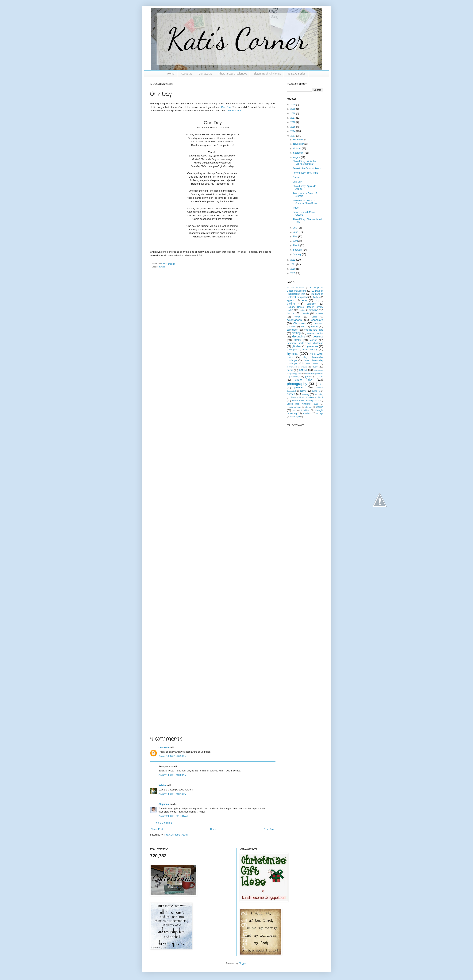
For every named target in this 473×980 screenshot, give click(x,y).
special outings (294, 407)
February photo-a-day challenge (305, 343)
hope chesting (310, 350)
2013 (293, 136)
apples (290, 300)
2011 (293, 264)
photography (297, 384)
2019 (293, 109)
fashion (313, 340)
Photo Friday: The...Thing (305, 173)
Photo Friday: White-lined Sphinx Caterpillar (305, 163)
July (296, 228)
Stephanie (164, 804)
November (299, 144)
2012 (293, 260)
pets (321, 377)
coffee (314, 327)
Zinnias (296, 177)
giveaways (313, 346)
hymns (162, 267)
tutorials (307, 413)
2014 (293, 131)
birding (302, 310)
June (296, 232)
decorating (299, 336)
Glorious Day (234, 111)
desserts (318, 336)
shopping (319, 394)
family (297, 340)
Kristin (162, 785)
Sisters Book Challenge (267, 74)
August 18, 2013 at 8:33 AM (172, 756)
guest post (292, 350)
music (290, 370)
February (298, 250)
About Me (187, 74)
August (297, 157)
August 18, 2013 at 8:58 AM (172, 775)
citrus (304, 327)
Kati (163, 263)
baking (291, 304)
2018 (293, 113)
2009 (293, 273)
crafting (296, 333)
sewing (305, 394)
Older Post (269, 829)
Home (171, 74)
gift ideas (297, 346)
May (296, 236)
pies (321, 384)
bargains (311, 304)
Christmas (300, 323)
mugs (315, 367)
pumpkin (316, 391)
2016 (293, 122)
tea (294, 410)
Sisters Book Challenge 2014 (306, 401)
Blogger (242, 963)
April (296, 241)
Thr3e (296, 208)
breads (305, 313)
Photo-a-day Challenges (233, 74)
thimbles (305, 410)
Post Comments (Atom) (176, 835)
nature (303, 370)
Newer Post (157, 829)
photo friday (304, 380)
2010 (293, 269)
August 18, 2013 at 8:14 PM (173, 794)
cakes (297, 317)
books (290, 313)
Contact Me (205, 74)
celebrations (294, 320)
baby (317, 300)
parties (309, 377)
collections (292, 330)
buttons (319, 313)
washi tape (295, 417)
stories (320, 407)
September (299, 153)
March (297, 245)
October (298, 148)
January (298, 254)
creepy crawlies (315, 333)
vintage (320, 413)
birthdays (314, 310)
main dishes (312, 364)
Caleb (314, 317)
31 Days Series (296, 74)
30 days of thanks (296, 288)
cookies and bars (314, 330)
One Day (226, 107)
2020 (293, 105)
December (299, 140)
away (304, 300)
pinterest (299, 387)
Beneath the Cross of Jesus (307, 168)
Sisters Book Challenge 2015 (303, 404)
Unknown (164, 747)
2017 (293, 118)
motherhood (292, 367)
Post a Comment (163, 823)
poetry (303, 391)
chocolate (317, 320)
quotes (291, 394)
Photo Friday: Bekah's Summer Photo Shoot (305, 202)
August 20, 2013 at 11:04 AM (173, 816)
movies (304, 367)
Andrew (316, 297)
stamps (309, 407)
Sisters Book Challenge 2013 (307, 398)
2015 (293, 127)
